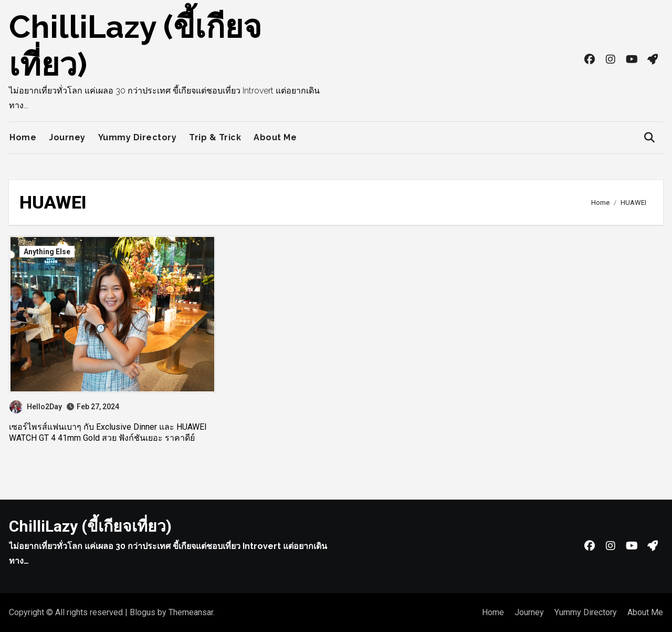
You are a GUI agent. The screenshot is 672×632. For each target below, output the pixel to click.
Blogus (143, 612)
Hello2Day (36, 407)
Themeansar (191, 612)
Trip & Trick (215, 137)
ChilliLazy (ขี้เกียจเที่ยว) (90, 526)
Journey (67, 137)
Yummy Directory (138, 137)
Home (23, 137)
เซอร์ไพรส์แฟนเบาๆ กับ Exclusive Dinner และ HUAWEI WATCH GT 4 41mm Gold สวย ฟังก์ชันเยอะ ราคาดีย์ (108, 432)
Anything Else (47, 252)
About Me (275, 137)
